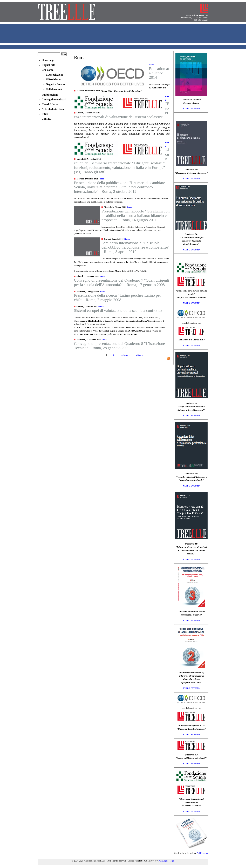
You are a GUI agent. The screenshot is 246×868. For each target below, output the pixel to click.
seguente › (125, 355)
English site (48, 65)
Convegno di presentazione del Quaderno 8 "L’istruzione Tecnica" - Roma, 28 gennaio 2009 (119, 346)
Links (45, 114)
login (172, 861)
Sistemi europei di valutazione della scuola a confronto (118, 310)
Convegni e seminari (54, 99)
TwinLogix (163, 861)
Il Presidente (53, 79)
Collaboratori (54, 89)
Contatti (47, 119)
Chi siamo (48, 70)
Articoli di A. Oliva (53, 109)
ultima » (139, 355)
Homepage (48, 60)
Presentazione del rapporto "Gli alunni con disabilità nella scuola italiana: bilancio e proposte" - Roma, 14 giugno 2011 (136, 215)
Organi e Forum (55, 84)
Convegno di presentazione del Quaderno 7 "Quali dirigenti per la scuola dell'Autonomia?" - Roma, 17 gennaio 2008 (122, 282)
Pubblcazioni (203, 853)
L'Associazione (54, 75)
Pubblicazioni (50, 95)
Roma (152, 65)
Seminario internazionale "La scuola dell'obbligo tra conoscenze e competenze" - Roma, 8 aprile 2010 (135, 247)
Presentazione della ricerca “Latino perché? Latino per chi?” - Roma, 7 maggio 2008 (117, 297)
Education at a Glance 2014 (159, 73)
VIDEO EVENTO (191, 108)
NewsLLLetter (50, 104)
